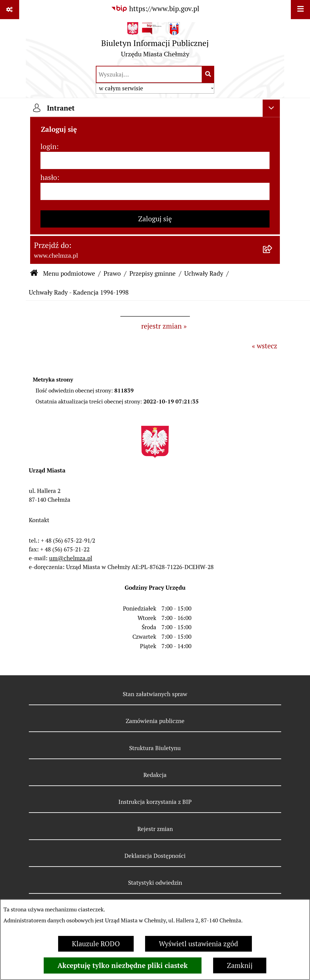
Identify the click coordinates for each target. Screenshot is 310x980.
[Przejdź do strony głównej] (155, 42)
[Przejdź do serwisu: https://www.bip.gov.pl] (155, 9)
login (48, 147)
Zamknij (240, 965)
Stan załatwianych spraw (155, 694)
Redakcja (155, 775)
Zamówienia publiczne (155, 721)
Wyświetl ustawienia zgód (198, 944)
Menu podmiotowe (69, 273)
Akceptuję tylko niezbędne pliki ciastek (123, 965)
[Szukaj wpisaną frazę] (208, 74)
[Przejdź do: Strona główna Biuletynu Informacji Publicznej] (34, 274)
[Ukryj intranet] (271, 108)
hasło (49, 178)
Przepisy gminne (153, 273)
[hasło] (155, 191)
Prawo (112, 273)
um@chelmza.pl (71, 558)
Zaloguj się (155, 219)
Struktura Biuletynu (155, 748)
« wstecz (265, 346)
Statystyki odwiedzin (155, 883)
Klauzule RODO (96, 944)
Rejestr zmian (155, 829)
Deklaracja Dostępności (155, 856)
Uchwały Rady (204, 273)
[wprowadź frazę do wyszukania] (149, 74)
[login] (155, 160)
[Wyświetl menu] (300, 10)
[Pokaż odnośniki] (10, 10)
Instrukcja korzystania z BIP (155, 802)
